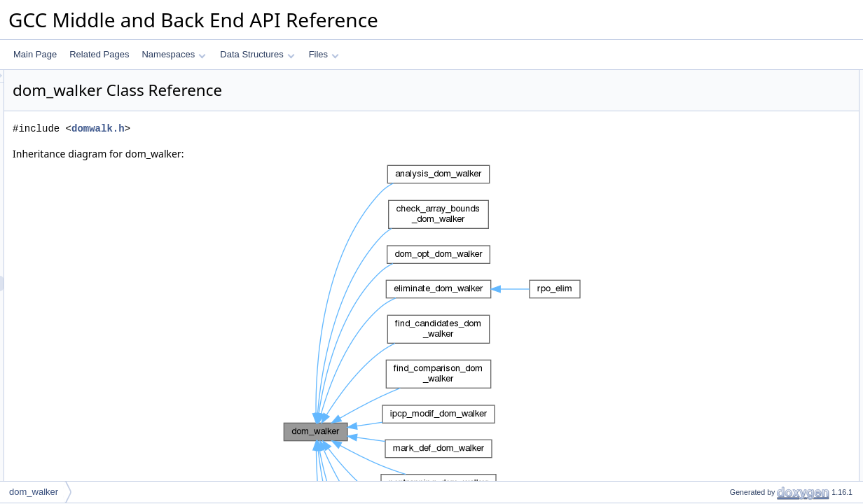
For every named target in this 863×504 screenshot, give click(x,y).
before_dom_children (758, 170)
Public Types (731, 78)
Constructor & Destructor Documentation (782, 416)
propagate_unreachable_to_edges (782, 262)
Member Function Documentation (769, 463)
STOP (729, 216)
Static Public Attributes (748, 201)
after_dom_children (754, 185)
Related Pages (99, 54)
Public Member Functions (754, 108)
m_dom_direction (750, 293)
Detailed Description (744, 370)
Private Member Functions (756, 232)
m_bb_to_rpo (743, 355)
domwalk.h (273, 128)
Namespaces (173, 54)
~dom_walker (743, 139)
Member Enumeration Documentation (776, 386)
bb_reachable (744, 247)
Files (324, 54)
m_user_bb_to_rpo (753, 324)
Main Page (35, 54)
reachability (739, 93)
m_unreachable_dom (758, 339)
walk (726, 155)
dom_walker (741, 124)
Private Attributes (739, 278)
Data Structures (257, 54)
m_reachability (745, 309)
